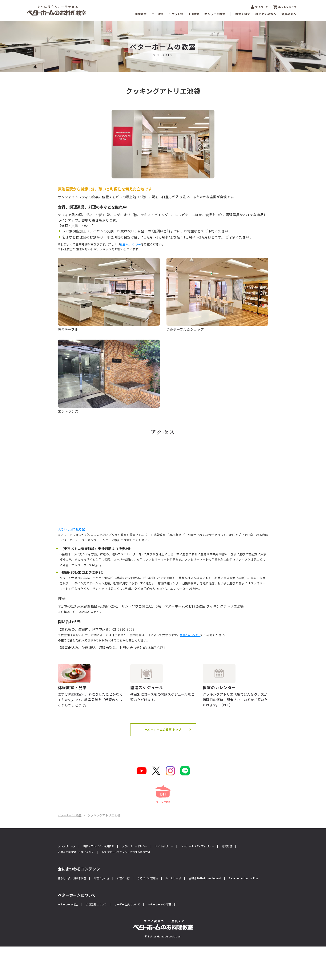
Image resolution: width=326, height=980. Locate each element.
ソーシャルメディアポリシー (224, 872)
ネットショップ (285, 7)
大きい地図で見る (72, 529)
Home (62, 841)
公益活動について (104, 937)
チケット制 (176, 14)
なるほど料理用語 (164, 904)
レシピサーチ (194, 904)
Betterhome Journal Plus (77, 911)
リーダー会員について (140, 937)
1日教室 (194, 14)
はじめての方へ (266, 14)
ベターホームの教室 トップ (163, 749)
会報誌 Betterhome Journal (232, 904)
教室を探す (243, 14)
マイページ (259, 7)
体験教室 (141, 14)
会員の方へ (289, 14)
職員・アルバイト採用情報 (107, 872)
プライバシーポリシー (150, 872)
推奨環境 (64, 878)
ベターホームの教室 (86, 841)
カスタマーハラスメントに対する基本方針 (161, 878)
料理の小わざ (110, 904)
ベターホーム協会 (71, 937)
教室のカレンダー (132, 244)
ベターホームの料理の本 (182, 937)
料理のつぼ (136, 904)
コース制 (158, 14)
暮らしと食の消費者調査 (75, 904)
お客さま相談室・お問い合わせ (101, 878)
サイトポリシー (185, 872)
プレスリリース (69, 872)
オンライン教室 (215, 14)
